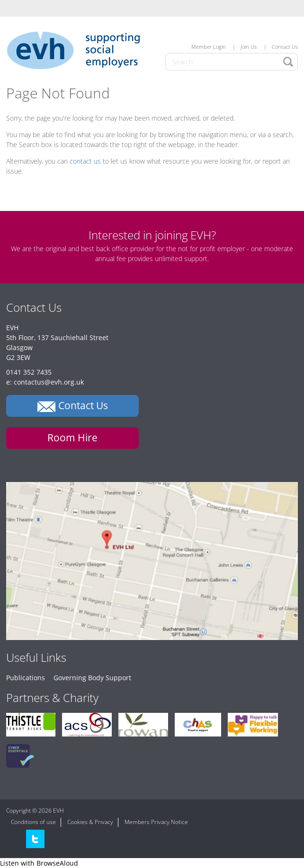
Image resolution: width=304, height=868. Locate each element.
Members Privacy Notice (156, 822)
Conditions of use (33, 822)
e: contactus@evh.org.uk (45, 382)
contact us (85, 161)
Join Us (249, 47)
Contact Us (285, 47)
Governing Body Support (92, 678)
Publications (26, 678)
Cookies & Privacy (90, 822)
